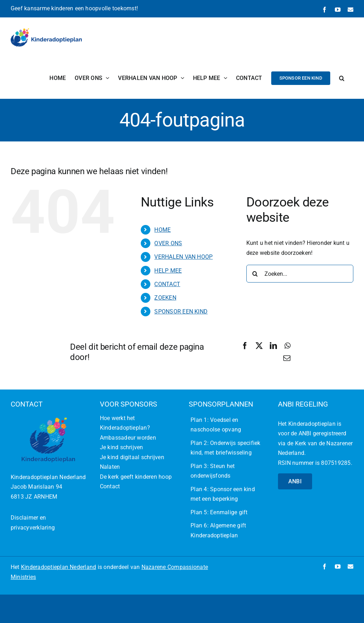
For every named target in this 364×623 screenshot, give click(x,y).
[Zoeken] (255, 274)
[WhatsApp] (287, 346)
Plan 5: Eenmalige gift (219, 512)
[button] (342, 78)
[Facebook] (245, 346)
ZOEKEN (165, 298)
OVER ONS (168, 243)
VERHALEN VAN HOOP (183, 257)
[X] (259, 346)
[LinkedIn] (273, 346)
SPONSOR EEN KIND (181, 311)
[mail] (350, 566)
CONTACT (167, 284)
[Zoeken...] (300, 274)
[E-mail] (287, 358)
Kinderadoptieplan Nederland (58, 567)
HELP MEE (168, 271)
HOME (162, 230)
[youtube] (338, 566)
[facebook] (325, 566)
